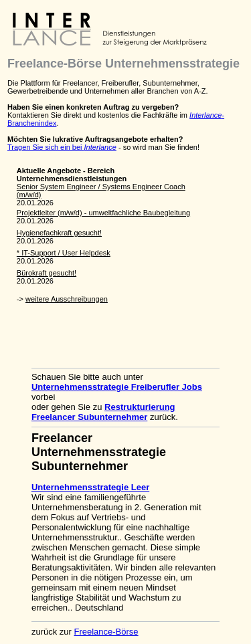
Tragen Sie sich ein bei (62, 147)
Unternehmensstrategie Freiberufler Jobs (117, 387)
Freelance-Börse (106, 632)
